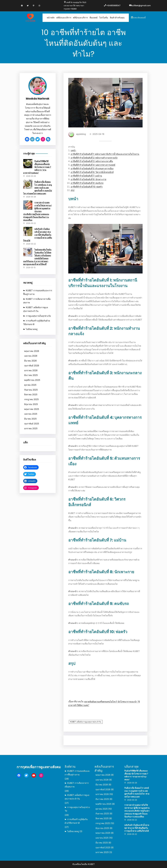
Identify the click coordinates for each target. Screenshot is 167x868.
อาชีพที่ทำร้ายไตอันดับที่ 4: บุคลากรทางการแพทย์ (93, 165)
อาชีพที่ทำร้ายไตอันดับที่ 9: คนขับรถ (87, 183)
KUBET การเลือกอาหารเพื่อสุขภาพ (37, 301)
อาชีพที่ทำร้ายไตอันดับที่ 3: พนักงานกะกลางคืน (92, 161)
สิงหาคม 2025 (31, 395)
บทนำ (73, 150)
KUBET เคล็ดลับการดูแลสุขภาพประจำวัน (35, 309)
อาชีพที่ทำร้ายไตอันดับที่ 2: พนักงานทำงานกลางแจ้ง (94, 158)
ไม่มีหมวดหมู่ (32, 329)
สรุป (73, 190)
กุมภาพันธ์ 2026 (32, 366)
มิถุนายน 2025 (31, 404)
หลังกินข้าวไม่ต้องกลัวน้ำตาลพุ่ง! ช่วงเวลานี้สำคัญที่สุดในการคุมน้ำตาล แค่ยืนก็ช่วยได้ (38, 235)
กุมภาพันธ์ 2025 (32, 424)
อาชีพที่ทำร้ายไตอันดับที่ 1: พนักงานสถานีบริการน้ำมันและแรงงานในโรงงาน (105, 154)
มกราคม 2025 (31, 429)
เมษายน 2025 (31, 414)
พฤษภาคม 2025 (32, 409)
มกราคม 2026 (31, 370)
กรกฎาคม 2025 (31, 399)
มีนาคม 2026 (30, 361)
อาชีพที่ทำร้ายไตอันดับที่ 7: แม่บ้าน (86, 176)
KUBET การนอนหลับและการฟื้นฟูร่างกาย (38, 292)
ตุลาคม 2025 (30, 385)
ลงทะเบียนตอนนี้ (139, 18)
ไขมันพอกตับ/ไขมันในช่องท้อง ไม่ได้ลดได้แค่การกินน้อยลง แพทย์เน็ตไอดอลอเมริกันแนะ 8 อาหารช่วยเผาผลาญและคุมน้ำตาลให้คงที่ (37, 257)
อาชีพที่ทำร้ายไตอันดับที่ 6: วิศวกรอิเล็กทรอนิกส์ (92, 172)
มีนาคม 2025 (30, 419)
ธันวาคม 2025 (31, 375)
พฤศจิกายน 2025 (32, 380)
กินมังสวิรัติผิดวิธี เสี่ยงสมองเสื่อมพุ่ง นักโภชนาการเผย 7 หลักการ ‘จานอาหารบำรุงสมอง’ (37, 167)
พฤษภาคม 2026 (32, 351)
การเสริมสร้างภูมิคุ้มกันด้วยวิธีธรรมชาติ (37, 323)
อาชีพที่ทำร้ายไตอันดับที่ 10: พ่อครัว (87, 187)
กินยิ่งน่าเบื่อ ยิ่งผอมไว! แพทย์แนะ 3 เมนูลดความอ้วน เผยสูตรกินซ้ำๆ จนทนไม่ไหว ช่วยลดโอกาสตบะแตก (38, 188)
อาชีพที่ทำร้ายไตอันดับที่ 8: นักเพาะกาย (88, 179)
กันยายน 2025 (31, 390)
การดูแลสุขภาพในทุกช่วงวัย (38, 316)
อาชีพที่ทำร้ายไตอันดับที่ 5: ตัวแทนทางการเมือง (92, 169)
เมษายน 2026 (31, 356)
